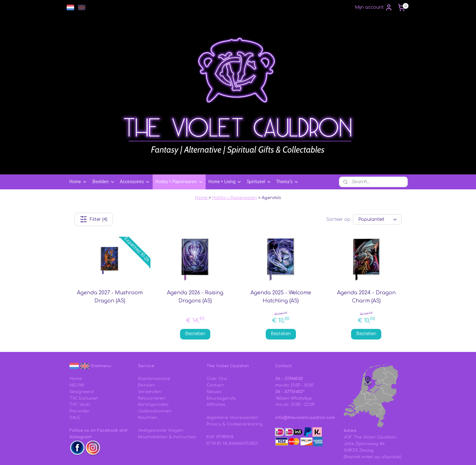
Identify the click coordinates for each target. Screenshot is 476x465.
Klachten (148, 383)
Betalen (147, 350)
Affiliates (216, 370)
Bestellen (195, 299)
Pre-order (79, 376)
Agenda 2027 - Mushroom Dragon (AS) (110, 262)
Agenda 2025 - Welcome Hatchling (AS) (281, 262)
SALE (75, 383)
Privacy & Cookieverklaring (235, 389)
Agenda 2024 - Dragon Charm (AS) (366, 262)
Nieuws (214, 357)
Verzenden (150, 357)
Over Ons (217, 344)
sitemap (261, 454)
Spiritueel (259, 147)
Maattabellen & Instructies (167, 402)
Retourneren (152, 363)
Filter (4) (94, 184)
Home (78, 147)
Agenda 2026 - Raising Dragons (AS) (195, 262)
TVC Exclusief (84, 363)
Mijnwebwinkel (355, 454)
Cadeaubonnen (155, 376)
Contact (215, 350)
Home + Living (225, 147)
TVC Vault (80, 370)
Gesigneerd (82, 357)
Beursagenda (221, 363)
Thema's (288, 147)
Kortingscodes (153, 370)
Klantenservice (154, 344)
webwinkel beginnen (298, 454)
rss (274, 454)
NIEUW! (77, 350)
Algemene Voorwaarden (232, 383)
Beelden (104, 147)
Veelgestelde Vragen (161, 396)
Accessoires (135, 147)
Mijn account (374, 7)
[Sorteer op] (377, 185)
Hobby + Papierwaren (179, 147)
